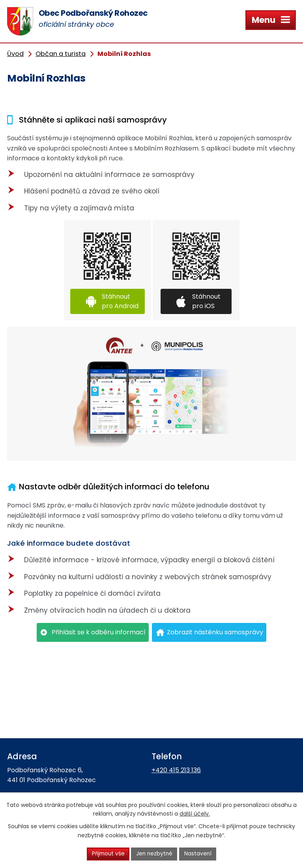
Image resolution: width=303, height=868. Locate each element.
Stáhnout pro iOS (206, 301)
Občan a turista (61, 54)
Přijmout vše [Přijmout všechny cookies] (107, 854)
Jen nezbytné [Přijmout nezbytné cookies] (155, 854)
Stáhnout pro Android (120, 301)
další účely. (195, 814)
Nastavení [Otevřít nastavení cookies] (199, 854)
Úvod (15, 54)
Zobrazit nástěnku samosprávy (215, 632)
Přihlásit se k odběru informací (99, 632)
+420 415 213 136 (176, 770)
